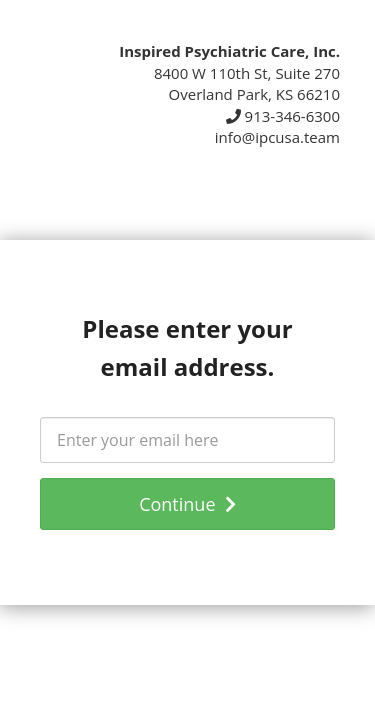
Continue (187, 504)
